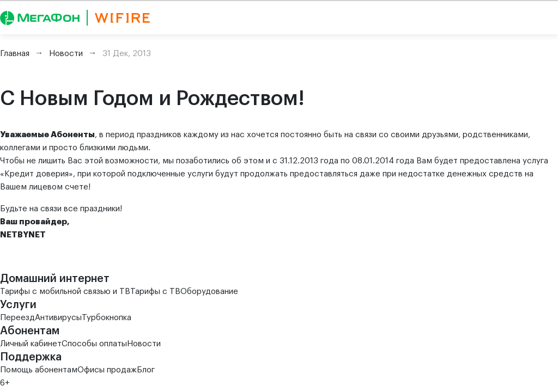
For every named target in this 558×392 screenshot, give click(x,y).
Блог (146, 370)
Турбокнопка (107, 318)
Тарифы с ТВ (155, 292)
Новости (144, 344)
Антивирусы (58, 318)
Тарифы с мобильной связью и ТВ (65, 292)
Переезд (17, 318)
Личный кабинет (31, 344)
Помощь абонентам (39, 370)
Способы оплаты (94, 344)
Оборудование (209, 292)
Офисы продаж (107, 370)
